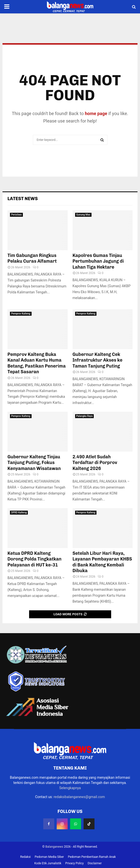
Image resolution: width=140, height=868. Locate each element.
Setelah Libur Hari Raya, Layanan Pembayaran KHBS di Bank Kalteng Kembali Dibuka (102, 562)
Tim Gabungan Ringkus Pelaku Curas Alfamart (32, 258)
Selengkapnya (70, 788)
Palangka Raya (85, 416)
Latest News (23, 199)
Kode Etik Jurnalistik (48, 863)
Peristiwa (16, 215)
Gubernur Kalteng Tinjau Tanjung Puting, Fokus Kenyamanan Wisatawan (34, 463)
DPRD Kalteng (19, 512)
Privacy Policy (75, 863)
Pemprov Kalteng (21, 314)
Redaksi (25, 857)
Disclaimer (95, 863)
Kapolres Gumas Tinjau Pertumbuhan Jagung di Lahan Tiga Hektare (98, 261)
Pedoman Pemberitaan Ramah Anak (92, 857)
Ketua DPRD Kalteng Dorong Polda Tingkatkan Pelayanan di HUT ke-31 (34, 559)
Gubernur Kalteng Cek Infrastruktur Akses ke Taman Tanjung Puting (98, 360)
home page (96, 113)
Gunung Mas (83, 215)
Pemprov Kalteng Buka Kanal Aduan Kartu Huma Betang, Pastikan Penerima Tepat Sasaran (37, 363)
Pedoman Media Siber (49, 857)
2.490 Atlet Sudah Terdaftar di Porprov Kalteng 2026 (95, 463)
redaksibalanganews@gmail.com (79, 797)
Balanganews (54, 847)
